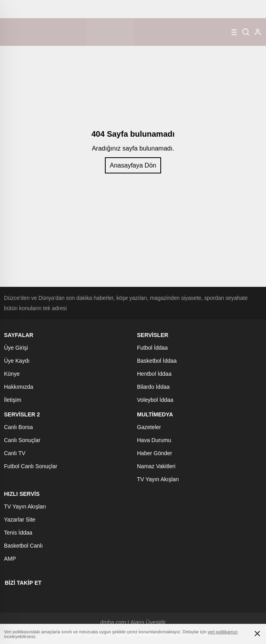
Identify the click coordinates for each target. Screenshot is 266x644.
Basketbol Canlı (23, 546)
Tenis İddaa (18, 533)
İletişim (13, 400)
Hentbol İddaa (154, 374)
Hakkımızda (19, 387)
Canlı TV (15, 453)
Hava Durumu (154, 440)
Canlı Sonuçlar (22, 440)
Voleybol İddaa (155, 400)
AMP (10, 559)
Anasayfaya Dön (133, 165)
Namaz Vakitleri (156, 466)
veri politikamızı (223, 632)
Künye (12, 374)
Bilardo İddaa (153, 387)
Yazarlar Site (20, 520)
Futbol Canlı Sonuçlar (31, 466)
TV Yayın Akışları (158, 479)
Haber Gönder (155, 453)
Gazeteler (149, 427)
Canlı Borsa (18, 427)
